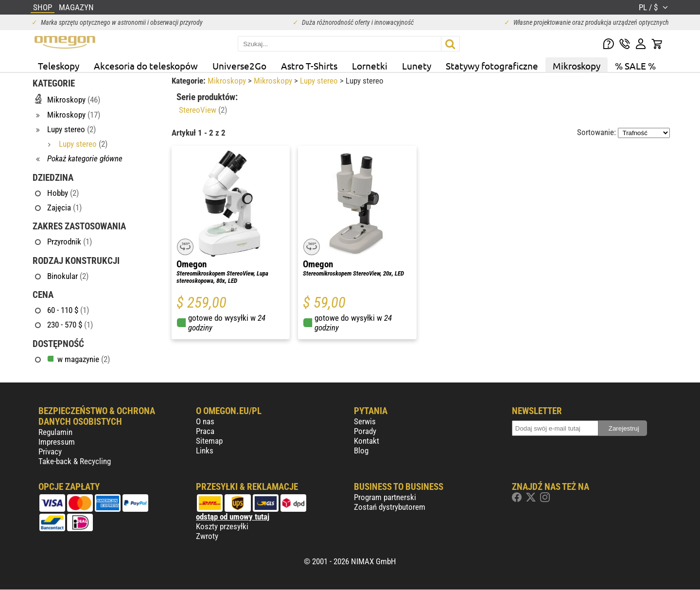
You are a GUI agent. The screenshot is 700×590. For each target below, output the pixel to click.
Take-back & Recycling (75, 461)
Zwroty (207, 536)
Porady (365, 431)
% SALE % (635, 66)
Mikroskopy (577, 66)
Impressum (57, 442)
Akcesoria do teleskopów (146, 66)
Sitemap (209, 441)
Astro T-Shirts (309, 66)
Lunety (417, 66)
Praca (205, 431)
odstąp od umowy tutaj (233, 517)
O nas (205, 421)
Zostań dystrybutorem (390, 507)
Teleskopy (59, 66)
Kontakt (367, 441)
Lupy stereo (320, 81)
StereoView (203, 110)
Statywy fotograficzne (492, 66)
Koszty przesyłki (222, 526)
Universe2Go (239, 66)
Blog (361, 451)
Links (205, 451)
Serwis (365, 421)
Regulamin (55, 432)
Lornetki (370, 66)
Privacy (50, 451)
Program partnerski (385, 497)
